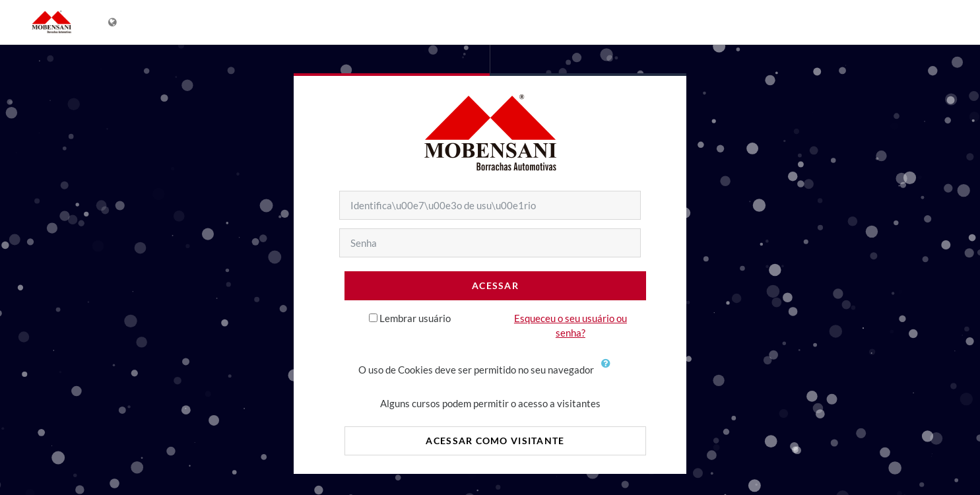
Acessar (495, 285)
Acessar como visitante (495, 441)
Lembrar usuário (415, 318)
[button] (609, 371)
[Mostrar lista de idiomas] (114, 22)
